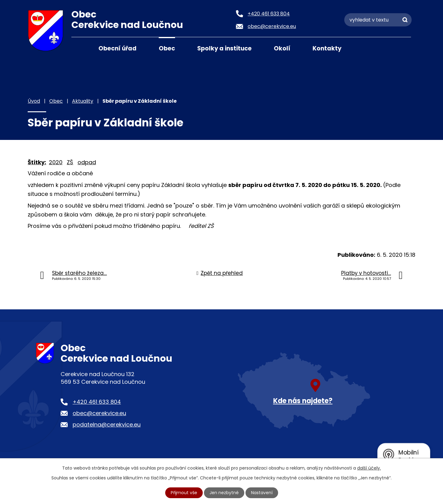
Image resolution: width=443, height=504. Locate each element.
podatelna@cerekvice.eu (107, 425)
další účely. (369, 468)
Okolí (282, 48)
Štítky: (37, 162)
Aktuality (83, 101)
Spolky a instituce (224, 48)
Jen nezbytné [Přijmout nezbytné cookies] (224, 493)
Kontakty (327, 48)
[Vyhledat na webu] (378, 20)
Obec (167, 48)
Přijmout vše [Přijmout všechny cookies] (184, 493)
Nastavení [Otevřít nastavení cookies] (262, 493)
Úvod (79, 48)
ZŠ (70, 162)
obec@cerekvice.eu (99, 413)
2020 (56, 162)
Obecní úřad (118, 48)
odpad (87, 162)
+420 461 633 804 (97, 402)
